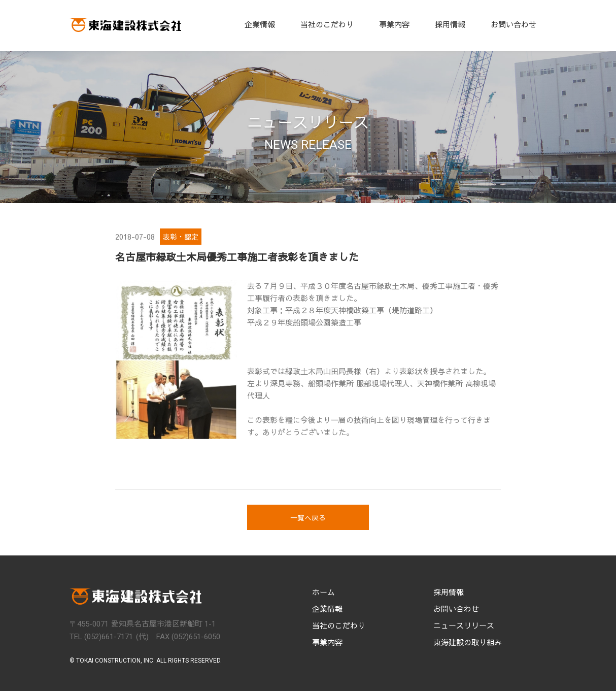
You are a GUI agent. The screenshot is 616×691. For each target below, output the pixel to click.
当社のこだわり (327, 24)
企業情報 (260, 24)
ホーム (323, 592)
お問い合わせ (514, 24)
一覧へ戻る (308, 517)
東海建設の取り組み (468, 642)
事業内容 (394, 24)
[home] (125, 25)
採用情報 (450, 24)
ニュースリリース (464, 626)
